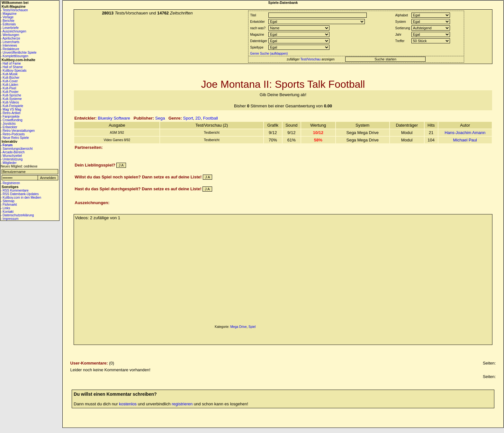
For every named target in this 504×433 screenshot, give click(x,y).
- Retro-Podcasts (13, 134)
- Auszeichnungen (14, 31)
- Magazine (9, 14)
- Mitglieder (9, 163)
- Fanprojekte (10, 117)
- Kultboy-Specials (14, 71)
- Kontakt (7, 212)
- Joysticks (8, 124)
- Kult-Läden (9, 85)
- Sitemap (8, 201)
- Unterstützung (12, 159)
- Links (5, 208)
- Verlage (7, 17)
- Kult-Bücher (10, 78)
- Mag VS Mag (11, 109)
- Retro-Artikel (11, 113)
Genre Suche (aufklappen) (268, 54)
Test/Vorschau (311, 59)
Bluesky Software (114, 118)
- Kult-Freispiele (12, 106)
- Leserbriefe (10, 28)
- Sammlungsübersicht (17, 149)
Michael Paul (465, 140)
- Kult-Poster (10, 92)
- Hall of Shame (12, 67)
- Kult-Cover (9, 81)
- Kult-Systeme (11, 99)
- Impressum (10, 219)
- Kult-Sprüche (11, 95)
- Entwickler (9, 127)
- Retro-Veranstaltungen (18, 131)
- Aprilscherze (10, 38)
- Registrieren (10, 183)
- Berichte (8, 21)
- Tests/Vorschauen (14, 10)
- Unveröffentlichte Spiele (19, 53)
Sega (160, 118)
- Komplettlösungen (14, 56)
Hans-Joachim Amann (465, 133)
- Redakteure (10, 49)
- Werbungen (10, 35)
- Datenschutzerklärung (17, 215)
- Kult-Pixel (8, 88)
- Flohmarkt (9, 205)
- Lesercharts (10, 42)
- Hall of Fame (11, 63)
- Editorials (8, 24)
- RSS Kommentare (15, 190)
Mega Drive (238, 327)
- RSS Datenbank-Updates (20, 194)
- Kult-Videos (10, 102)
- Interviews (9, 45)
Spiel (252, 327)
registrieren (182, 404)
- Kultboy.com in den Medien (21, 198)
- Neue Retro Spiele (15, 138)
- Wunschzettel (11, 156)
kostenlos (128, 404)
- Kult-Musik (9, 74)
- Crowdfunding (12, 120)
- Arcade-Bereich (13, 152)
